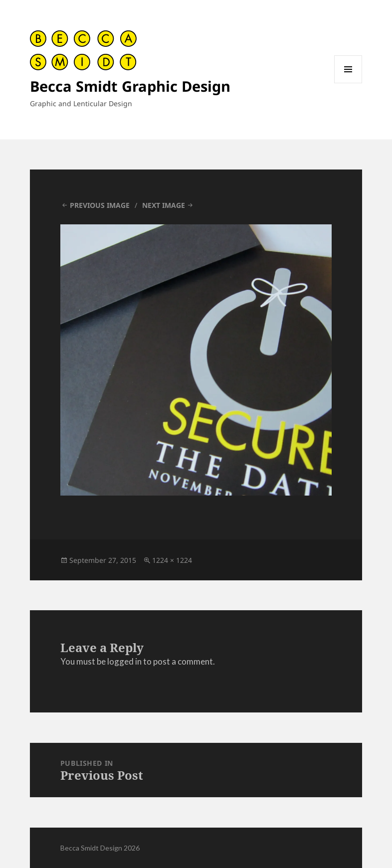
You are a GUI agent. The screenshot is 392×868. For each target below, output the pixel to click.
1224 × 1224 (172, 560)
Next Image (164, 205)
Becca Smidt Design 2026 (100, 848)
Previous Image (100, 205)
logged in (124, 661)
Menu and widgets (348, 83)
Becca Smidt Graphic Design (130, 86)
